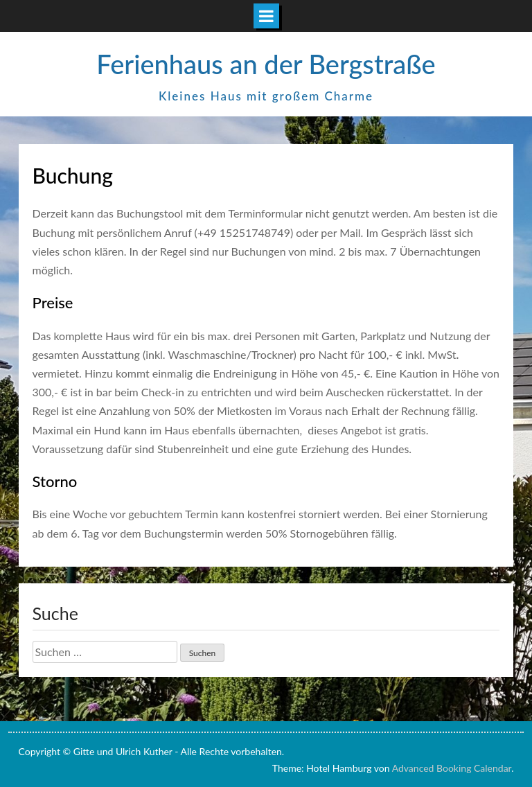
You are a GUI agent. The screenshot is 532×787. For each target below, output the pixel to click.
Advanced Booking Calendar (452, 768)
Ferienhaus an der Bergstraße (266, 64)
